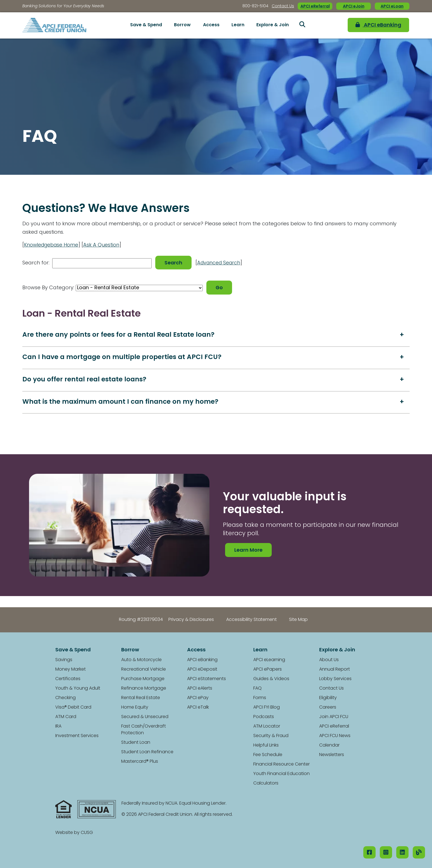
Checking (65, 698)
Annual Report (335, 669)
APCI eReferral (315, 7)
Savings (64, 660)
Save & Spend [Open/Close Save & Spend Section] (146, 25)
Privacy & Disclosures (191, 620)
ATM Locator (267, 726)
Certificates (68, 679)
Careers (328, 707)
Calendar (329, 745)
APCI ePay (198, 698)
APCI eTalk (198, 707)
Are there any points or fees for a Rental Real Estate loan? (120, 334)
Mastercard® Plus (140, 762)
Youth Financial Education (281, 774)
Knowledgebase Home (53, 245)
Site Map (298, 620)
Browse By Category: (48, 287)
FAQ (257, 688)
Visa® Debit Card (73, 707)
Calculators (266, 783)
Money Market (71, 669)
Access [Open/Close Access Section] (211, 25)
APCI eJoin (354, 7)
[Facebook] (369, 852)
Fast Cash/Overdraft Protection (144, 730)
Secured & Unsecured (145, 717)
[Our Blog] (419, 852)
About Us (329, 660)
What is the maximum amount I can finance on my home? (122, 402)
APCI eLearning (269, 660)
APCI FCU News (335, 736)
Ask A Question (104, 245)
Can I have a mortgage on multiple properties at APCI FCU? (124, 357)
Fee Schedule (268, 755)
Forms (260, 698)
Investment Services (77, 736)
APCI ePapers (268, 669)
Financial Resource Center (281, 764)
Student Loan (136, 743)
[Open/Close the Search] (302, 25)
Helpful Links (266, 745)
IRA (58, 726)
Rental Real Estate (141, 698)
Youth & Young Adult (78, 688)
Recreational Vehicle (144, 669)
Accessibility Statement (251, 620)
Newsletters (332, 755)
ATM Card (66, 717)
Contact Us (283, 6)
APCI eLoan (392, 7)
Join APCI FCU (334, 717)
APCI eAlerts (200, 688)
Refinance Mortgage (144, 688)
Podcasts (264, 717)
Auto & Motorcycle (141, 660)
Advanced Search (221, 263)
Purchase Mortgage (143, 679)
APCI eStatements (207, 679)
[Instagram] (386, 852)
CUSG (87, 833)
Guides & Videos (271, 679)
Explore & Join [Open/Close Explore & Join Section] (273, 25)
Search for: (36, 263)
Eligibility (328, 698)
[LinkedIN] (402, 852)
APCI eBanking (375, 25)
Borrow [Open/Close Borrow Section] (182, 25)
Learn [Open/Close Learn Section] (238, 25)
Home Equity (135, 707)
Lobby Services (335, 679)
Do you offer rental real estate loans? (85, 379)
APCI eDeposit (202, 669)
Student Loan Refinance (147, 752)
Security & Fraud (271, 736)
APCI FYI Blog (267, 707)
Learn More (248, 550)
